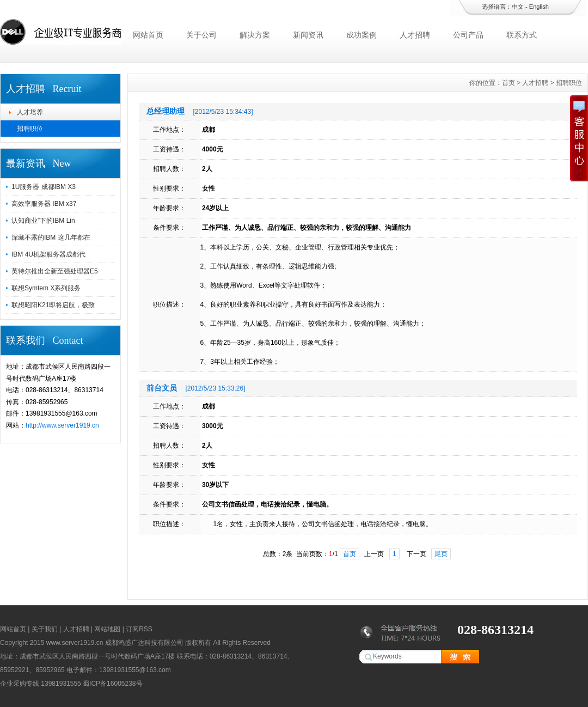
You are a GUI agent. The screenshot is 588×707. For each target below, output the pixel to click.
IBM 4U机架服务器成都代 (48, 254)
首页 (509, 83)
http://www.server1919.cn (62, 425)
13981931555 (61, 684)
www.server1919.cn (75, 643)
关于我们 (45, 629)
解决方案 (255, 35)
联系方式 (522, 35)
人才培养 (30, 112)
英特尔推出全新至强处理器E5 (55, 271)
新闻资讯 (308, 35)
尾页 (441, 554)
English (539, 7)
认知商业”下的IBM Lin (43, 221)
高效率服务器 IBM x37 (44, 204)
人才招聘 (415, 35)
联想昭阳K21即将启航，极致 (53, 305)
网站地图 (107, 629)
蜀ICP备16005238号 (112, 684)
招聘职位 (30, 129)
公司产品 (468, 35)
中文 (518, 7)
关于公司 (201, 35)
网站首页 (148, 35)
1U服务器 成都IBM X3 (44, 187)
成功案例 (362, 35)
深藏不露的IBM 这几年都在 (51, 237)
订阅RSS (139, 629)
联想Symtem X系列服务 (46, 288)
